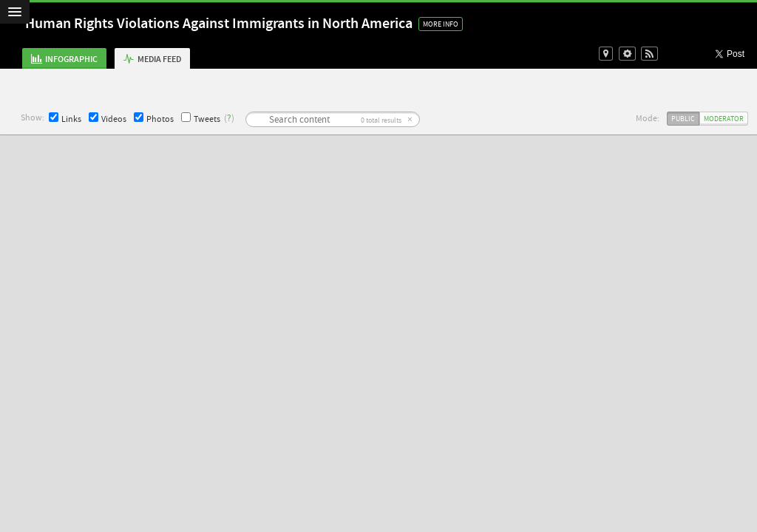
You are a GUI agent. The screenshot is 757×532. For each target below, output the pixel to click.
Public (683, 119)
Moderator (724, 119)
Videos (108, 119)
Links (65, 119)
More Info (441, 24)
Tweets (201, 119)
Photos (154, 119)
